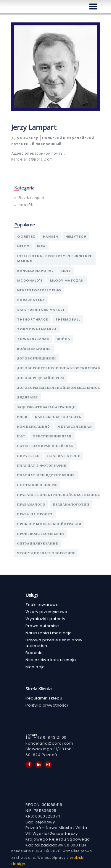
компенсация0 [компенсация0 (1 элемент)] (34, 426)
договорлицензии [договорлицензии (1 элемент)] (37, 358)
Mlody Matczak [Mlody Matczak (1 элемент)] (67, 280)
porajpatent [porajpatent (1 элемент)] (31, 300)
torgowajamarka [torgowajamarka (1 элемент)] (37, 329)
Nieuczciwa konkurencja (51, 660)
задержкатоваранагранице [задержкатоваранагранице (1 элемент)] (46, 407)
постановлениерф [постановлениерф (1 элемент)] (37, 485)
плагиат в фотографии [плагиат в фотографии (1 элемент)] (42, 465)
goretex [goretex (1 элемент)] (26, 236)
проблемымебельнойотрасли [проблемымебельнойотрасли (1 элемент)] (49, 524)
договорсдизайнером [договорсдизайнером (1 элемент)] (41, 378)
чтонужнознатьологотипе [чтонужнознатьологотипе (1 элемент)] (46, 553)
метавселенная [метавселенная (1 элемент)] (75, 426)
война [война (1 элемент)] (64, 339)
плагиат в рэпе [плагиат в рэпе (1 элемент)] (64, 456)
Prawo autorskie (42, 626)
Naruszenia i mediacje (49, 633)
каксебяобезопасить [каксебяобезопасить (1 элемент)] (58, 417)
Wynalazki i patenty (45, 619)
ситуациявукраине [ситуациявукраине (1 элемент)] (38, 543)
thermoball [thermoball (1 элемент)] (68, 319)
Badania (34, 653)
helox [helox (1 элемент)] (23, 246)
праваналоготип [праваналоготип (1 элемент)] (71, 504)
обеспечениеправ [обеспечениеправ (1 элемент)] (52, 436)
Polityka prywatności (47, 705)
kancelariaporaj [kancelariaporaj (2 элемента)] (36, 271)
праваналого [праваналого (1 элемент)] (31, 504)
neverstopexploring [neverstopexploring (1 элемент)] (39, 290)
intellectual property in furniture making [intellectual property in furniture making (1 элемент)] (55, 258)
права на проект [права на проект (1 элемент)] (35, 514)
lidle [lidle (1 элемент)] (66, 271)
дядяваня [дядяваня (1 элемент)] (28, 397)
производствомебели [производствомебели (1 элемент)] (41, 534)
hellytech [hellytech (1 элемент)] (76, 236)
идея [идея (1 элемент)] (22, 417)
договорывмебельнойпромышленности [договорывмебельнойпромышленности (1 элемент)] (62, 388)
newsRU (26, 205)
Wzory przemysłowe (46, 612)
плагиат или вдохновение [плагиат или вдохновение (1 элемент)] (46, 475)
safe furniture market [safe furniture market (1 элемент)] (41, 310)
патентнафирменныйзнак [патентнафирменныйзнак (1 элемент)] (46, 446)
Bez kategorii (32, 198)
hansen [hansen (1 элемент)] (50, 236)
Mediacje (35, 667)
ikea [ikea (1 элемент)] (41, 246)
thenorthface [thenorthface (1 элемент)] (33, 319)
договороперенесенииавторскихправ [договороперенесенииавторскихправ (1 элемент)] (59, 368)
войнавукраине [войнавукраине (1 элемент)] (34, 349)
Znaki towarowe (42, 605)
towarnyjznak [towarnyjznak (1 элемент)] (33, 339)
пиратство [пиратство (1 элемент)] (29, 456)
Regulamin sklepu (44, 698)
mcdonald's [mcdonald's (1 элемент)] (30, 280)
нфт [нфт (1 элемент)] (21, 436)
